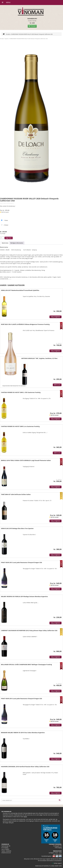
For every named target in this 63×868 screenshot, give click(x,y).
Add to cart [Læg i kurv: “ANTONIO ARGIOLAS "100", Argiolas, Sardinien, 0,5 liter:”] (57, 385)
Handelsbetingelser (47, 856)
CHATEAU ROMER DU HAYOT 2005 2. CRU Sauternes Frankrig (21, 392)
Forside (6, 34)
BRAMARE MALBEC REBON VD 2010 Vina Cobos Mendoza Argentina (23, 733)
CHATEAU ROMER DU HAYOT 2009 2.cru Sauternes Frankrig (20, 426)
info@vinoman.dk (6, 853)
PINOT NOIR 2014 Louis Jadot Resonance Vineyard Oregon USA (22, 699)
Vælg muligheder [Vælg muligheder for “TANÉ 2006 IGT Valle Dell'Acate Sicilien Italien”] (55, 521)
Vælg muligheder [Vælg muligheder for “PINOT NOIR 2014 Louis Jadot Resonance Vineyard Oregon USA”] (55, 725)
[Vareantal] (2, 238)
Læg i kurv (9, 238)
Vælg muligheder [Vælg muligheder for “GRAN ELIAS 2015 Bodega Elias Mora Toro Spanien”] (55, 555)
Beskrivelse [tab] (5, 243)
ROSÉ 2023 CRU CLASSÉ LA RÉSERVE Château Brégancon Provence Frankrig (25, 324)
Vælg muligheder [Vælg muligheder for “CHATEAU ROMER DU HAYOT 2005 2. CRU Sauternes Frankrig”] (55, 419)
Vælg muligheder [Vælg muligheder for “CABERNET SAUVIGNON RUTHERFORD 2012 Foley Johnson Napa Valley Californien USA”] (55, 657)
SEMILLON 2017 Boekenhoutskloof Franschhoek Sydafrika (20, 290)
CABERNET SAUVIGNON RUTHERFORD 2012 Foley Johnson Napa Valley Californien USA (29, 630)
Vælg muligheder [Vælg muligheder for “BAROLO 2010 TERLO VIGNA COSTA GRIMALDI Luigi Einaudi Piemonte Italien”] (55, 487)
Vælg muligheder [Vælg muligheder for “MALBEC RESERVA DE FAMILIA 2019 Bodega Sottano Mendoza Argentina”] (55, 623)
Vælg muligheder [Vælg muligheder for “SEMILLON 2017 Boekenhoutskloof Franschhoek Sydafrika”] (55, 317)
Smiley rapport (57, 863)
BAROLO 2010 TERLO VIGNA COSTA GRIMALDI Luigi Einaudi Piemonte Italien (26, 460)
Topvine (6, 39)
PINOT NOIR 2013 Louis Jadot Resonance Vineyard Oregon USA (22, 562)
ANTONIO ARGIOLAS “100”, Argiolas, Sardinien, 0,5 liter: (40, 358)
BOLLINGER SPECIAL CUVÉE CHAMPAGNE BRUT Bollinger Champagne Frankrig (26, 665)
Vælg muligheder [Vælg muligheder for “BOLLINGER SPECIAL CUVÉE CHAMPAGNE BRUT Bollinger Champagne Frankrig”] (55, 691)
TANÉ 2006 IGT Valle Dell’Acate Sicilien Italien (16, 494)
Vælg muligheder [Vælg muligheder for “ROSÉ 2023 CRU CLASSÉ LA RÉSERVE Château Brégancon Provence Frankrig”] (55, 351)
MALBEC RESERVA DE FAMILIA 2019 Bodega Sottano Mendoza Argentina (24, 596)
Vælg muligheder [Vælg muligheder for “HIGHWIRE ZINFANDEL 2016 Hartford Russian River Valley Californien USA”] (55, 793)
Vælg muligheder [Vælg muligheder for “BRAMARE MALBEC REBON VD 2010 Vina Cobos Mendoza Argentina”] (55, 759)
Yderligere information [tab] (17, 243)
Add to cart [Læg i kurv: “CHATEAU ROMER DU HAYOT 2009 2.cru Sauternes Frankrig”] (57, 453)
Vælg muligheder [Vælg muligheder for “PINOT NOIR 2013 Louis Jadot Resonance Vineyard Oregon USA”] (55, 589)
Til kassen (32, 26)
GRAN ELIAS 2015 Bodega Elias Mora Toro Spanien (17, 528)
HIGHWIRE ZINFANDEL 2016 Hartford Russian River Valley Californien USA (25, 767)
